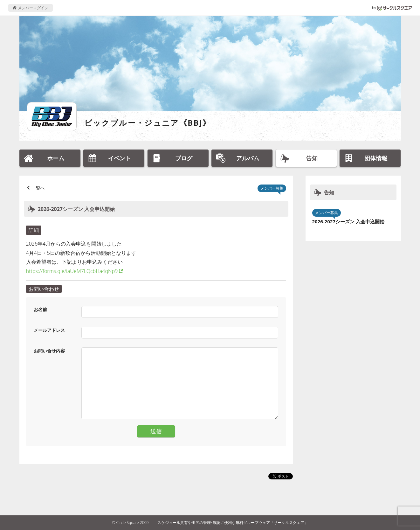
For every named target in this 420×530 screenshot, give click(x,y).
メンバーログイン (30, 8)
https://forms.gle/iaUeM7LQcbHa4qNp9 (72, 271)
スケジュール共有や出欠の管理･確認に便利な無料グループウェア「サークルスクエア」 (233, 523)
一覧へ (38, 188)
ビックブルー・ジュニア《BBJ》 (148, 123)
